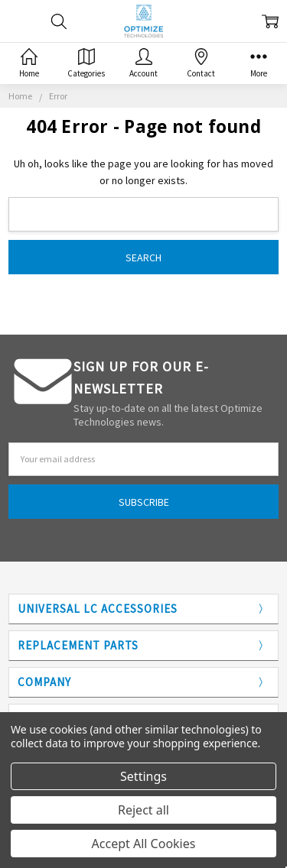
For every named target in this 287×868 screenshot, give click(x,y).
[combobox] (143, 214)
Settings (143, 776)
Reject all (143, 810)
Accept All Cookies (144, 844)
